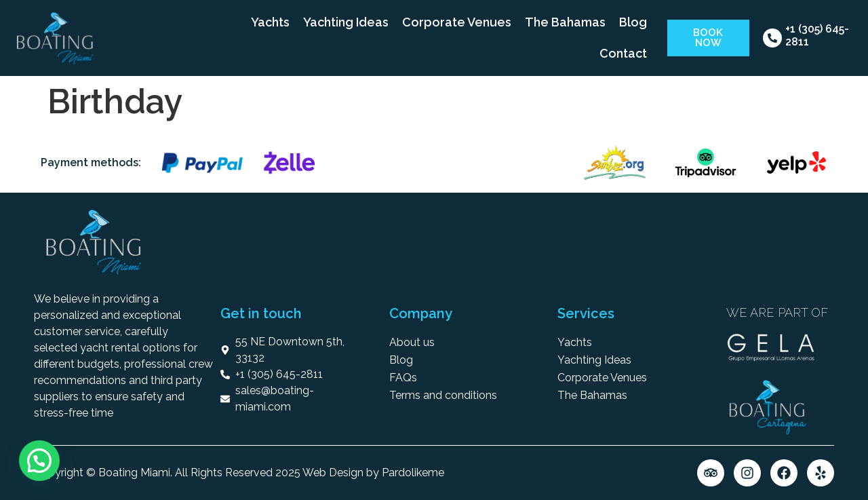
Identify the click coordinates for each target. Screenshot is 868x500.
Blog (633, 22)
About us (412, 342)
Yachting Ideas (346, 22)
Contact (623, 53)
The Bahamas (565, 22)
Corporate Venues (457, 22)
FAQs (403, 378)
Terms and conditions (443, 395)
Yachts (270, 22)
